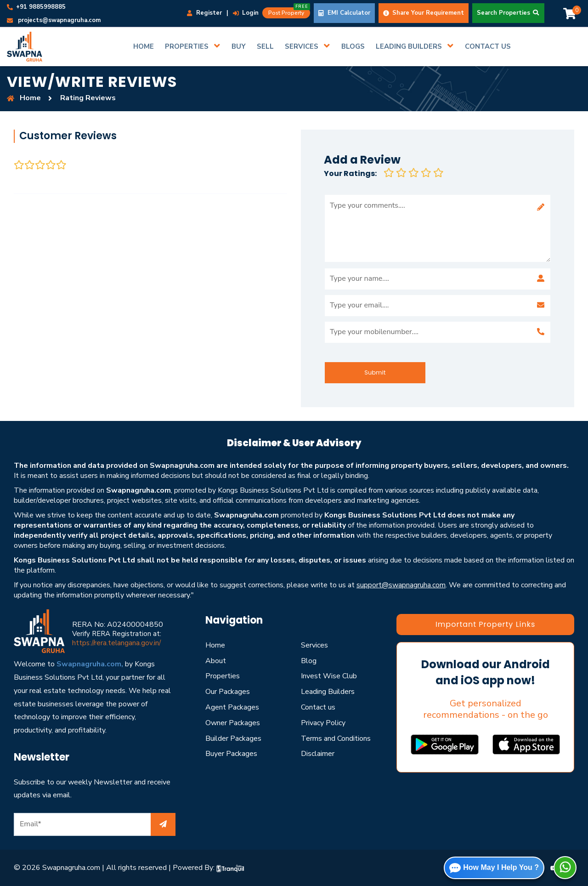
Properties (223, 676)
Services (314, 645)
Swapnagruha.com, (90, 664)
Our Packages (228, 692)
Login (246, 13)
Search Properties (508, 13)
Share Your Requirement (424, 13)
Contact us (318, 707)
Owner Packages (233, 723)
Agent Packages (232, 707)
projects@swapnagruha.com (54, 20)
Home (215, 645)
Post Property (289, 12)
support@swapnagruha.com (401, 585)
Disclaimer (318, 754)
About (216, 661)
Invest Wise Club (329, 676)
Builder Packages (233, 738)
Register (204, 13)
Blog (309, 661)
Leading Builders (328, 692)
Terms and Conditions (336, 738)
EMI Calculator (344, 13)
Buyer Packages (231, 754)
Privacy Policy (323, 723)
